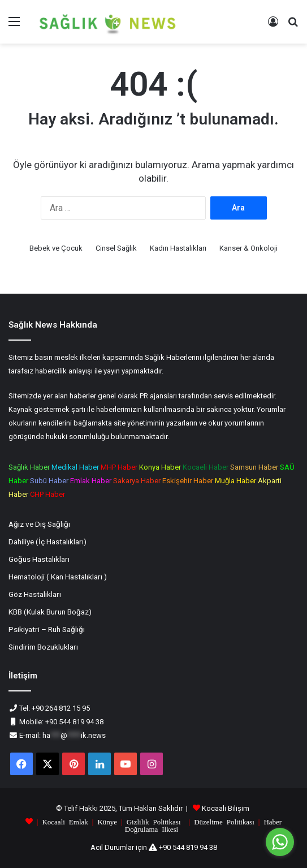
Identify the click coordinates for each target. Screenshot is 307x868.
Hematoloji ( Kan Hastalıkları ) (58, 577)
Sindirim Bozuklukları (43, 647)
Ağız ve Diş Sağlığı (39, 524)
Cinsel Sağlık (116, 248)
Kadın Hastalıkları (178, 248)
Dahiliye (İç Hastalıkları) (47, 542)
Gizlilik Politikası (154, 821)
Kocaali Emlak (65, 821)
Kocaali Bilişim (226, 808)
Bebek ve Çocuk (56, 248)
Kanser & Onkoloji (248, 248)
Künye (107, 821)
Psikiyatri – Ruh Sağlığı (47, 629)
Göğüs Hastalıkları (39, 559)
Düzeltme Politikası (224, 821)
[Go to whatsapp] (280, 842)
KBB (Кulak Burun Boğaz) (50, 612)
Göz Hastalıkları (35, 594)
